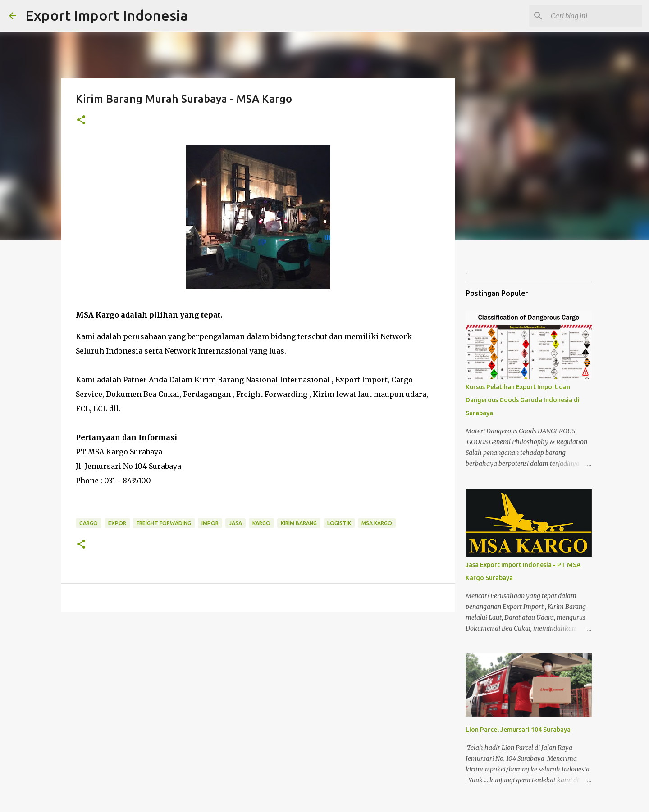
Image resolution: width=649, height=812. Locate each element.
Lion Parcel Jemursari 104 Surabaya (518, 730)
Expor (117, 523)
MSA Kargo (377, 523)
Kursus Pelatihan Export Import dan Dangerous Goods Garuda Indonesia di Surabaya (523, 400)
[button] (81, 120)
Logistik (339, 523)
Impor (210, 523)
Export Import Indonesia (107, 15)
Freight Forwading (164, 523)
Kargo (261, 523)
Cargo (89, 523)
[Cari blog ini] (594, 16)
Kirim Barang (299, 523)
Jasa (235, 523)
